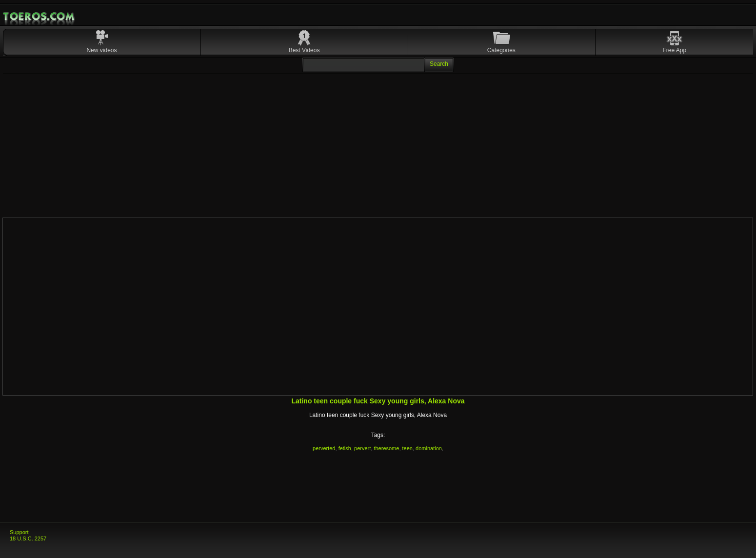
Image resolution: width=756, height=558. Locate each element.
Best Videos (304, 50)
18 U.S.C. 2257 (28, 538)
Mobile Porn (40, 17)
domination (429, 448)
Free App (674, 50)
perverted (324, 448)
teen (408, 448)
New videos (101, 50)
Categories (501, 50)
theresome (386, 448)
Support (19, 532)
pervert (362, 448)
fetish (345, 448)
